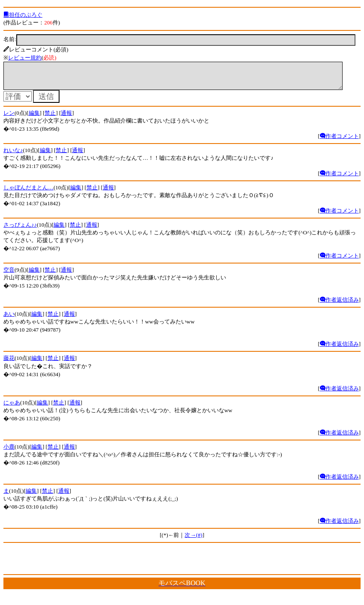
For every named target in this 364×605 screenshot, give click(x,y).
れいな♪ (13, 155)
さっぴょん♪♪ (20, 230)
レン (9, 118)
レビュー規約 (25, 58)
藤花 (9, 363)
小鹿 (9, 452)
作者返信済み (339, 305)
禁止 (50, 118)
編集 (34, 118)
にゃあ (12, 408)
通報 (66, 118)
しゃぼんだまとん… (28, 193)
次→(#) (193, 540)
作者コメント (339, 141)
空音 (9, 275)
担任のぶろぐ (23, 15)
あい (9, 319)
